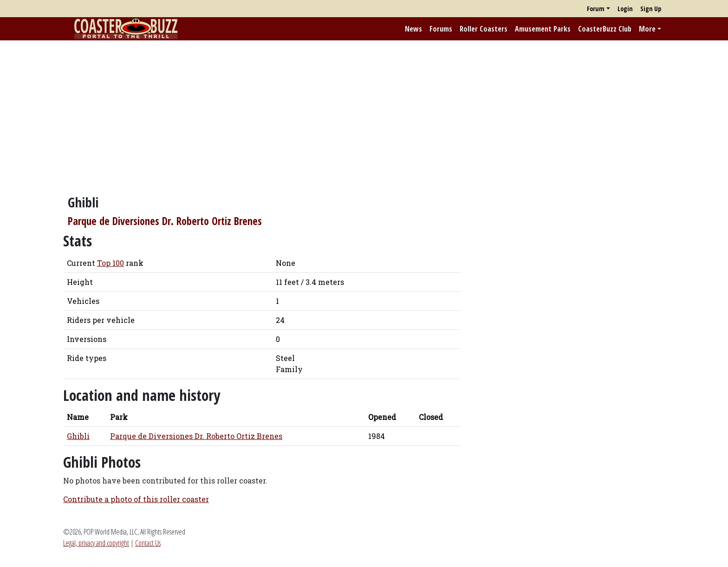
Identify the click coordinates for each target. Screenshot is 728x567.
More (647, 29)
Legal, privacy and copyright (96, 543)
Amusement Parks (543, 29)
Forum (596, 9)
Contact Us (148, 543)
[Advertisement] (364, 113)
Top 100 (110, 263)
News (413, 29)
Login (625, 9)
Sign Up (651, 9)
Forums (441, 29)
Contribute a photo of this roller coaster (136, 499)
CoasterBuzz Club (605, 29)
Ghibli (78, 436)
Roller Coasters (484, 29)
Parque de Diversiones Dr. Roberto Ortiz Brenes (165, 221)
